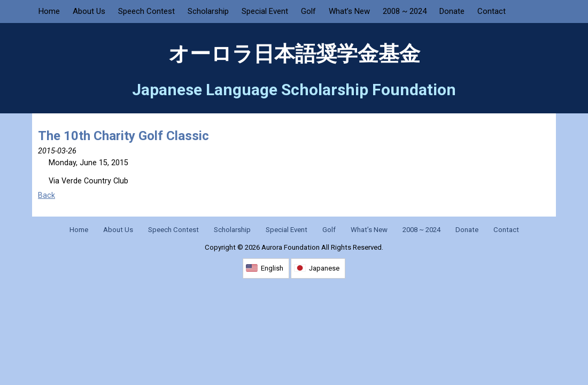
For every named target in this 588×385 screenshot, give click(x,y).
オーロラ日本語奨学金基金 (294, 54)
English (272, 268)
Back (47, 195)
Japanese (324, 268)
